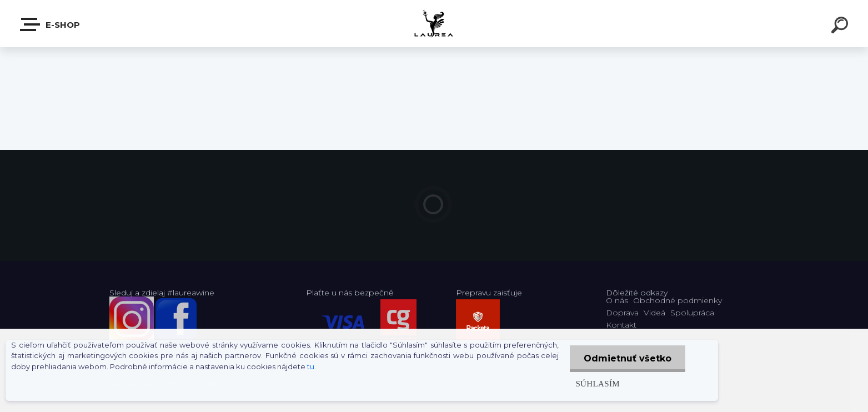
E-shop (51, 24)
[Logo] (434, 24)
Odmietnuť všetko (628, 358)
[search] (841, 27)
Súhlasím (598, 383)
